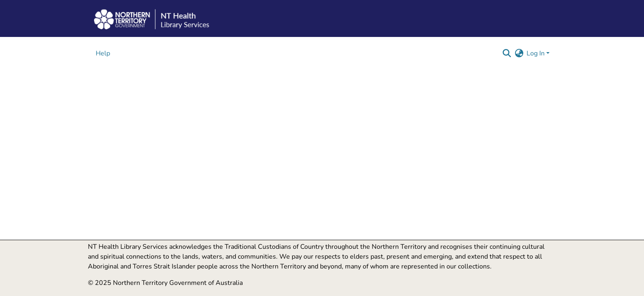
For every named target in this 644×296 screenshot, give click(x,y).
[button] (507, 53)
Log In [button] (536, 53)
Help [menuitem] (103, 53)
